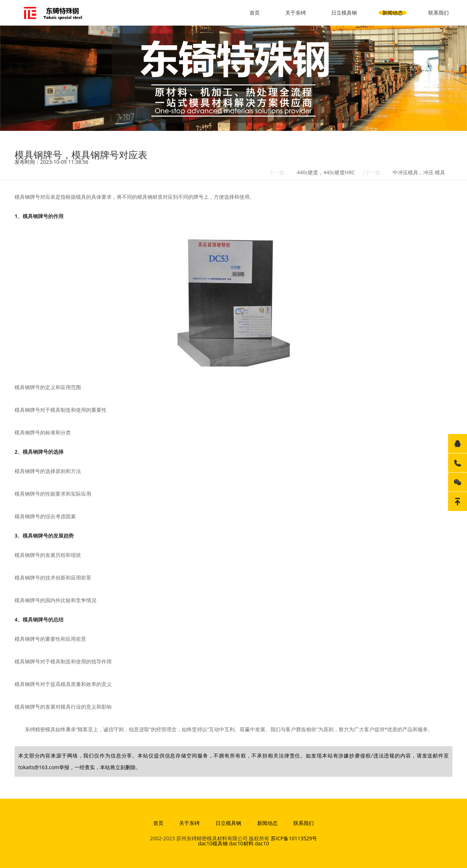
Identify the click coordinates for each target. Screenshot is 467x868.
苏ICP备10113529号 (294, 838)
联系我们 (439, 13)
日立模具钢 (344, 13)
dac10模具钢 (213, 843)
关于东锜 (296, 13)
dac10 (262, 843)
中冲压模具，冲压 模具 (419, 172)
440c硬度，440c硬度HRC (326, 172)
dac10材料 (241, 843)
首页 (255, 13)
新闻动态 (393, 13)
